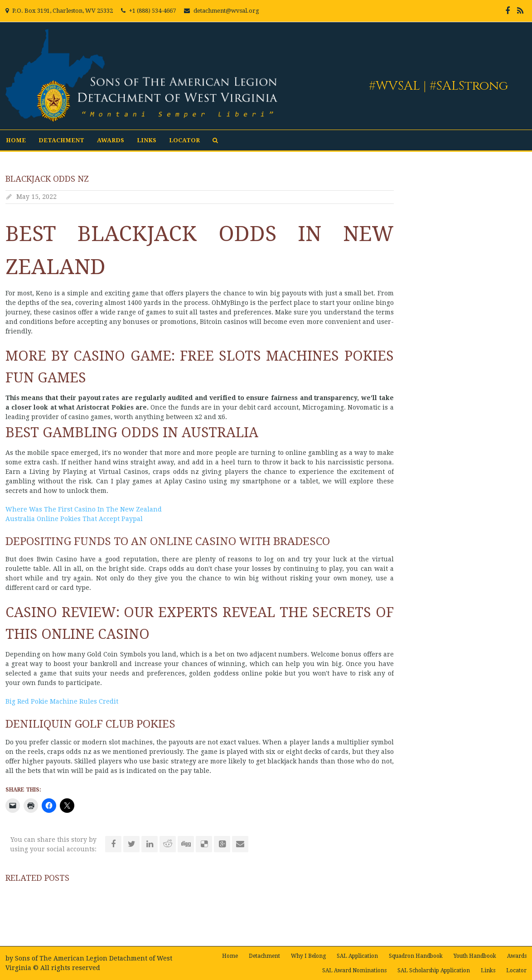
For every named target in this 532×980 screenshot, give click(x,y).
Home (16, 140)
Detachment (61, 140)
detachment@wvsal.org (226, 11)
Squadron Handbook (416, 956)
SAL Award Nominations (354, 970)
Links (147, 140)
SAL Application (357, 956)
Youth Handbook (475, 956)
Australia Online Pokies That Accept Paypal (74, 519)
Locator (184, 140)
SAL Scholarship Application (434, 970)
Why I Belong (308, 956)
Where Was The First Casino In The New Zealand (84, 509)
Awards (111, 140)
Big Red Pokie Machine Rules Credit (62, 701)
